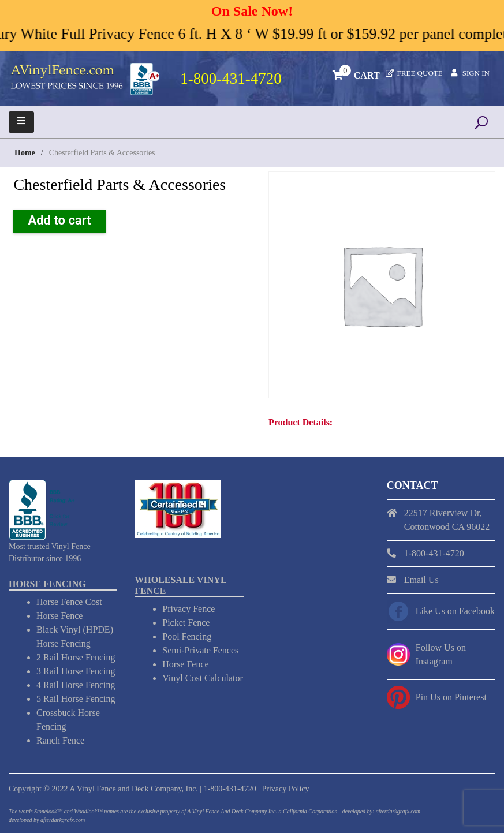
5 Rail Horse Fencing (76, 699)
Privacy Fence (188, 609)
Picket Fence (186, 623)
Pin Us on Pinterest (451, 697)
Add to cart (59, 220)
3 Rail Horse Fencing (76, 671)
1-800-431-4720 (230, 789)
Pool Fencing (187, 636)
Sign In (476, 73)
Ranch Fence (60, 740)
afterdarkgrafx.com (63, 820)
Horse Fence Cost (69, 602)
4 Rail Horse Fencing (76, 685)
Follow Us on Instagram (441, 654)
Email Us (421, 580)
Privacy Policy (285, 789)
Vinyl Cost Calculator (202, 678)
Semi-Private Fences (200, 650)
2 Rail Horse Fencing (76, 657)
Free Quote (420, 73)
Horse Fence (59, 616)
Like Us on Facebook (455, 611)
